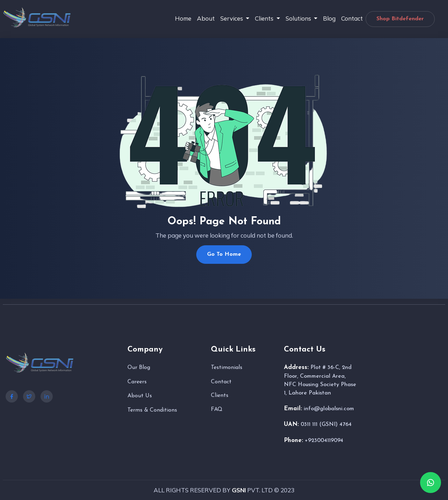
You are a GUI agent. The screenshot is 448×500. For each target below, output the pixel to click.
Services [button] (232, 18)
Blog (329, 18)
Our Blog (139, 368)
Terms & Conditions (152, 410)
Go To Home (224, 254)
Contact (352, 18)
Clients (220, 396)
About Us (140, 396)
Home (183, 18)
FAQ (217, 410)
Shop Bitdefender (400, 19)
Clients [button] (265, 18)
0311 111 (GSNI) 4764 (326, 425)
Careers (137, 382)
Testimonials (227, 368)
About (206, 18)
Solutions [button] (299, 18)
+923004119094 (324, 441)
